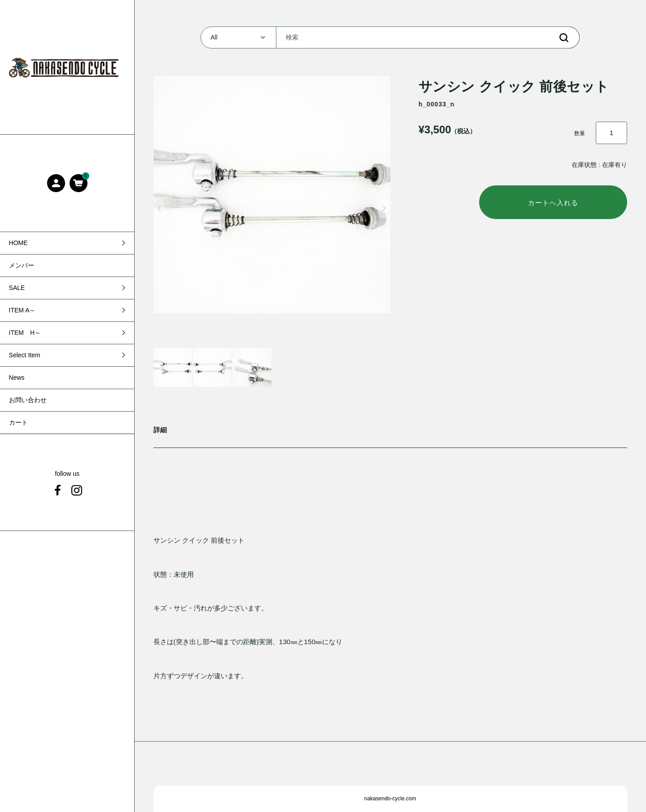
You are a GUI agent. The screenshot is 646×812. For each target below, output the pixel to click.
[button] (159, 208)
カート (18, 422)
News (17, 377)
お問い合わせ (28, 400)
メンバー (22, 265)
